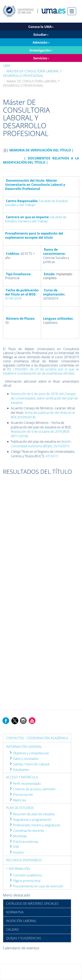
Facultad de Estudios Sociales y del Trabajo (36, 219)
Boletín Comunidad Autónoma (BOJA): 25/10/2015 (41, 444)
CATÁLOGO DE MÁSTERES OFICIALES (32, 904)
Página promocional (25, 881)
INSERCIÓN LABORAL (21, 921)
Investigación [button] (41, 50)
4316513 (52, 456)
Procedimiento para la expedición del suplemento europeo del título (34, 235)
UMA (6, 66)
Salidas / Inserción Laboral (29, 764)
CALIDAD (12, 929)
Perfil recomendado (25, 784)
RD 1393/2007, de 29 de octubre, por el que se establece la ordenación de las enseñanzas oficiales (41, 371)
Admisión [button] (41, 42)
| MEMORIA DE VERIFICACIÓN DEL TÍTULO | (40, 150)
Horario (16, 852)
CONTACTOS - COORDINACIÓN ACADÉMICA (37, 738)
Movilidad (18, 836)
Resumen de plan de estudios (32, 814)
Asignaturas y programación (30, 820)
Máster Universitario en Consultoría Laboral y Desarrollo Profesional (35, 185)
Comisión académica (25, 875)
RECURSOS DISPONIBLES (24, 860)
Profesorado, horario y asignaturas (35, 825)
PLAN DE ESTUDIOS (20, 808)
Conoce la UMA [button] (41, 27)
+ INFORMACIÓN (18, 869)
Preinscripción (21, 795)
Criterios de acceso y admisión (32, 789)
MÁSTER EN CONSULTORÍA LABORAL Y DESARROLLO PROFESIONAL (32, 73)
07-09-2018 (13, 298)
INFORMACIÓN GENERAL (24, 747)
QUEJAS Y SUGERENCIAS (24, 938)
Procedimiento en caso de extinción (36, 886)
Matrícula (18, 800)
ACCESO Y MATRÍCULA (22, 777)
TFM (14, 847)
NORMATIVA (15, 912)
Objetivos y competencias (29, 753)
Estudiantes (19, 770)
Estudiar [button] (41, 35)
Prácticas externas (24, 842)
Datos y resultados (24, 759)
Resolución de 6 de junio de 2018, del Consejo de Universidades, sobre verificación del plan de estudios (44, 398)
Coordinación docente (27, 831)
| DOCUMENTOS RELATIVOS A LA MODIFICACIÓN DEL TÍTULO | (41, 160)
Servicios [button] (41, 58)
